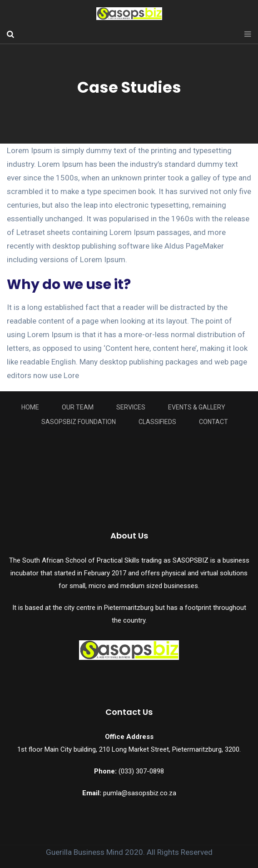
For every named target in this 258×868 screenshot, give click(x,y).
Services (131, 407)
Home (30, 407)
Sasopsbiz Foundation (79, 422)
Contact (213, 422)
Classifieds (157, 422)
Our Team (78, 407)
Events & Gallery (197, 407)
